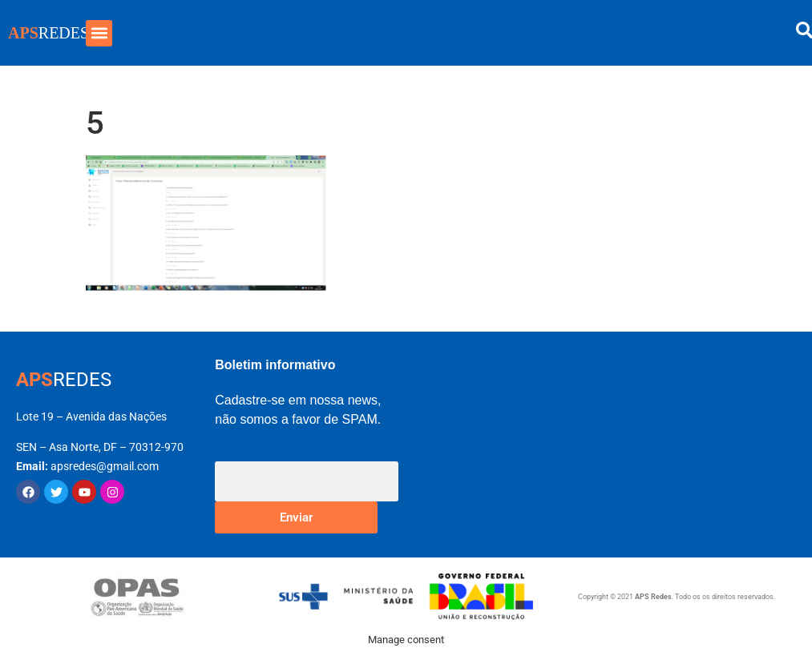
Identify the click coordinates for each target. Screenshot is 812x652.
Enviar (296, 517)
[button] (99, 33)
